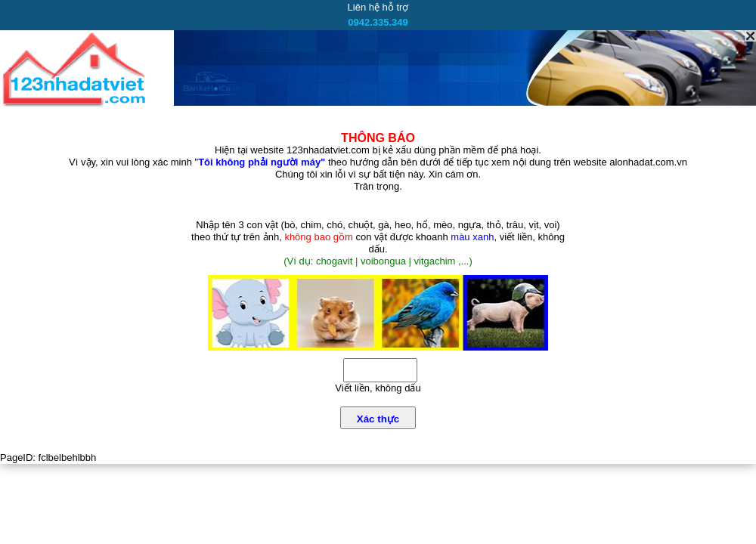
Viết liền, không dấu (378, 388)
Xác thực (378, 419)
